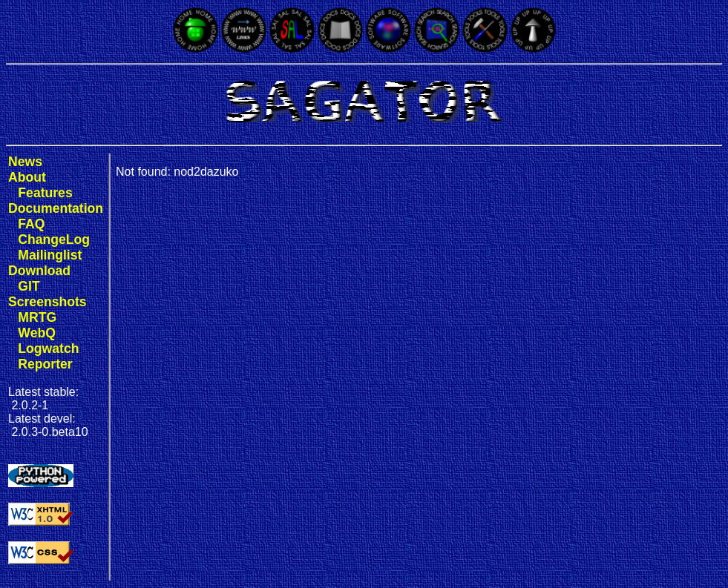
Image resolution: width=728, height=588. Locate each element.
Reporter (45, 364)
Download (39, 271)
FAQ (31, 224)
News (25, 162)
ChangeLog (54, 240)
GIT (29, 286)
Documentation (56, 208)
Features (45, 193)
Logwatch (48, 348)
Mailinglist (50, 255)
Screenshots (47, 302)
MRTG (37, 317)
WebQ (37, 333)
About (27, 177)
